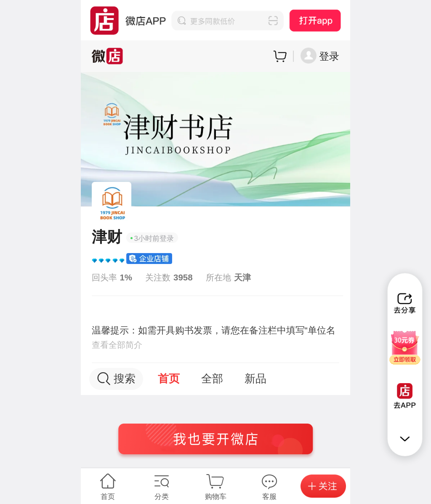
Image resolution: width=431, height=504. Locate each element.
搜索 (116, 379)
